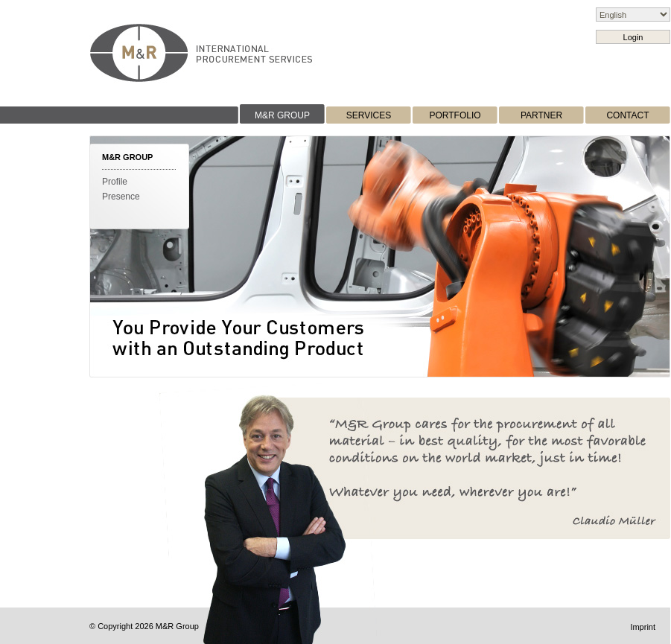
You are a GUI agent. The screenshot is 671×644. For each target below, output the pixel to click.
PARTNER (541, 115)
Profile (115, 182)
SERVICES (369, 115)
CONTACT (627, 115)
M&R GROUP (282, 115)
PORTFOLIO (455, 115)
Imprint (643, 627)
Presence (121, 197)
